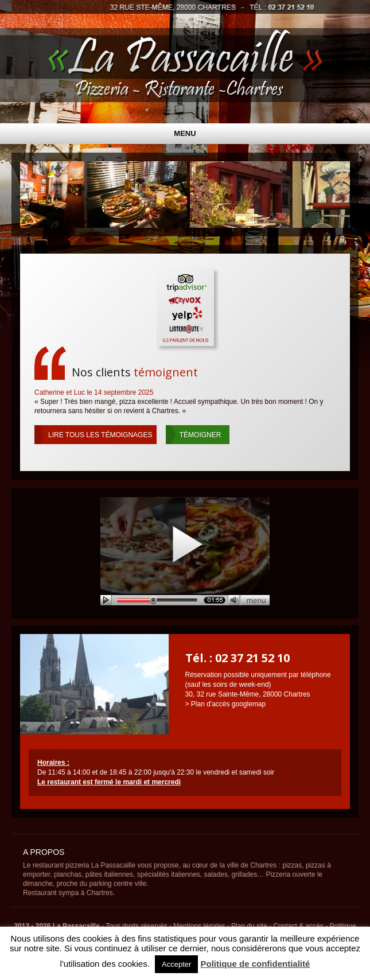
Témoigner (200, 435)
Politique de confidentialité (256, 964)
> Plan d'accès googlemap (226, 704)
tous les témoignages (100, 435)
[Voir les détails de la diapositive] (139, 195)
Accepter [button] (176, 964)
